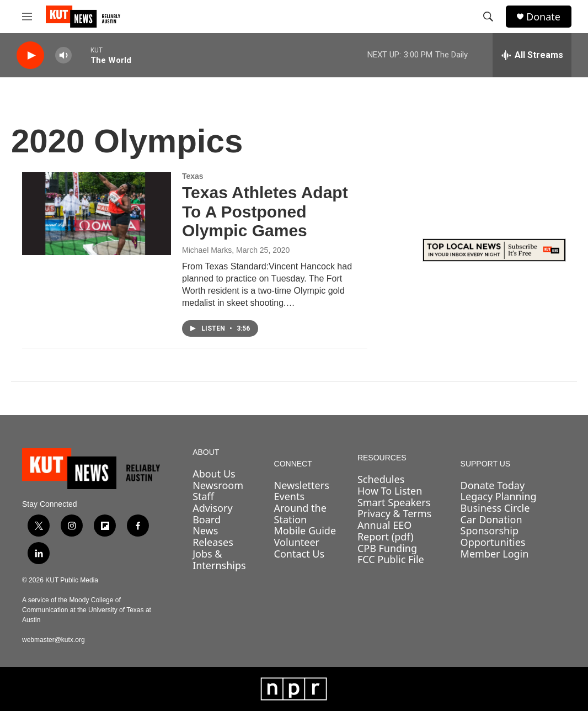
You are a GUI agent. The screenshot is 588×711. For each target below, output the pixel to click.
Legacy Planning (499, 496)
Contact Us (300, 554)
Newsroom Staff (218, 491)
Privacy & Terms (394, 513)
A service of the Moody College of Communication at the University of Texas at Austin (87, 610)
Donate (543, 17)
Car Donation (491, 519)
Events (290, 496)
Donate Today (493, 485)
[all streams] (532, 55)
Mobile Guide (305, 530)
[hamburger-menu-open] (27, 17)
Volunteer (297, 542)
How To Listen (390, 491)
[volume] (63, 55)
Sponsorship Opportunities (493, 536)
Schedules (381, 479)
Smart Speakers (394, 502)
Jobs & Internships (219, 559)
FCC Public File (391, 559)
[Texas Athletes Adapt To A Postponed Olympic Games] (97, 214)
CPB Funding (387, 548)
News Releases (213, 536)
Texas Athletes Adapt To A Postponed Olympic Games (265, 212)
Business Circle (495, 508)
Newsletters (302, 485)
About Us (214, 474)
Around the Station (300, 514)
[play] (30, 55)
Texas (193, 176)
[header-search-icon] (488, 17)
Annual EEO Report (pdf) (386, 531)
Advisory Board (213, 514)
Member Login (495, 554)
